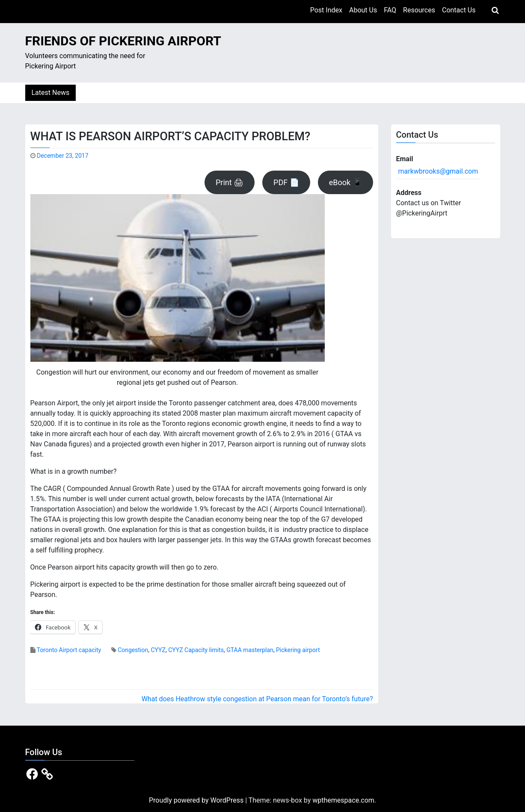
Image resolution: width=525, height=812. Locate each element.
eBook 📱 (346, 182)
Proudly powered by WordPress (197, 800)
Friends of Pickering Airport (123, 41)
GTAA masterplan (250, 650)
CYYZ (158, 650)
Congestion (133, 650)
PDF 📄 (286, 182)
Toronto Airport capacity (69, 650)
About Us (363, 10)
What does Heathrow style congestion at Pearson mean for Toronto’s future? (257, 699)
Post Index (326, 10)
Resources (419, 10)
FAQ (390, 10)
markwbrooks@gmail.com (438, 171)
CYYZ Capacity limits (196, 650)
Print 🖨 (230, 182)
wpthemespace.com (343, 800)
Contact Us (459, 10)
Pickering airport (298, 650)
